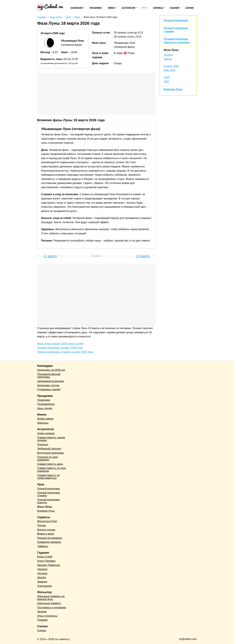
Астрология (128, 8)
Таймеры (43, 546)
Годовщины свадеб (49, 389)
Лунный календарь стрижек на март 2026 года (65, 352)
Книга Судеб (45, 557)
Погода (42, 525)
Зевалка (42, 582)
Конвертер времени (49, 542)
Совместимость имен (50, 464)
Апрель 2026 (171, 66)
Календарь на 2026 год (51, 370)
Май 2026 (169, 70)
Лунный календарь (176, 20)
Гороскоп (43, 445)
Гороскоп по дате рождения (48, 459)
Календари (77, 8)
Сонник (190, 8)
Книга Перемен (46, 561)
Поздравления (46, 404)
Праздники (96, 8)
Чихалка (42, 569)
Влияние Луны (173, 89)
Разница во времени (50, 538)
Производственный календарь (49, 376)
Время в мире (46, 534)
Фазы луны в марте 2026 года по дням (60, 344)
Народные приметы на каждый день (51, 598)
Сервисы (158, 8)
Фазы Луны (171, 50)
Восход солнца (46, 530)
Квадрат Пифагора (49, 565)
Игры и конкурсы (47, 616)
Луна (144, 8)
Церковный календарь (51, 381)
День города (45, 408)
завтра (168, 59)
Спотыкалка (44, 586)
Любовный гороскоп (49, 449)
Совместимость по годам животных (49, 477)
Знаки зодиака (46, 433)
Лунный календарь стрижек (49, 494)
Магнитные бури (47, 521)
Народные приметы (49, 603)
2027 (167, 81)
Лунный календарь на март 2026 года (60, 348)
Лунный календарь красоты (49, 501)
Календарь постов (48, 385)
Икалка (42, 577)
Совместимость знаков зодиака (51, 439)
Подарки (42, 620)
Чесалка (42, 573)
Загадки (42, 612)
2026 (167, 77)
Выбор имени (45, 419)
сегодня (168, 55)
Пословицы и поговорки (52, 608)
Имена (112, 8)
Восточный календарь (51, 453)
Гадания (174, 8)
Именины (43, 423)
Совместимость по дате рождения (52, 470)
